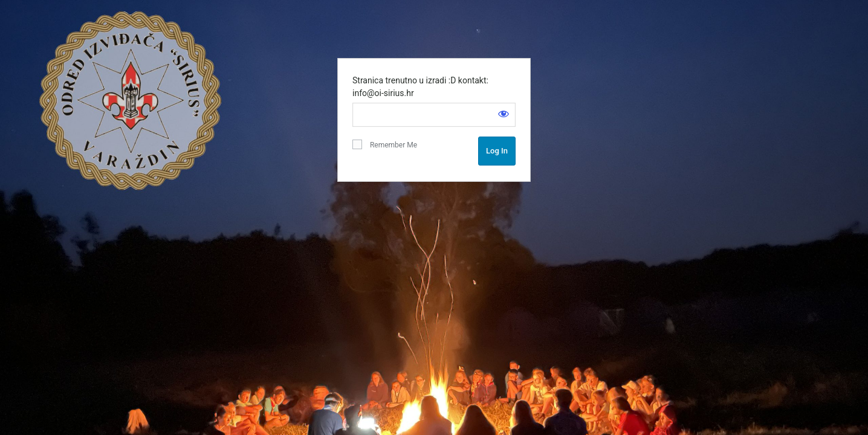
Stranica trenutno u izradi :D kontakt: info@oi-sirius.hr (420, 87)
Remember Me (385, 144)
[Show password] (504, 114)
